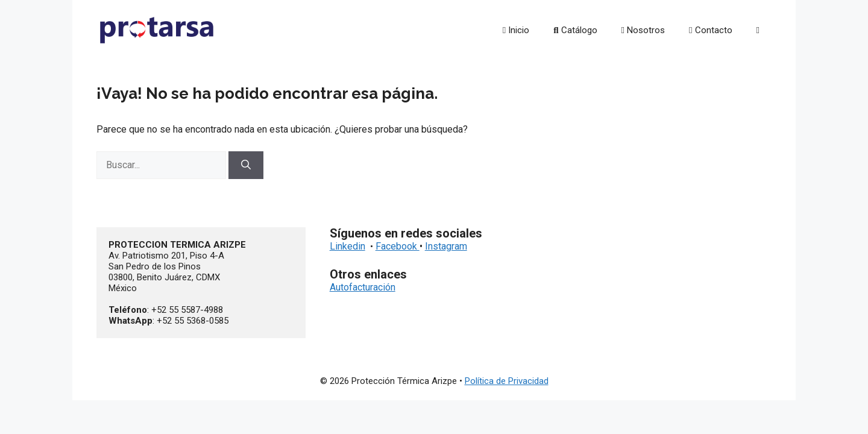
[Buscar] (246, 165)
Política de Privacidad (507, 381)
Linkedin (348, 246)
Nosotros (643, 30)
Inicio (516, 30)
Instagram (446, 246)
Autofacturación (363, 287)
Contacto (710, 30)
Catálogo (575, 30)
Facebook (398, 246)
